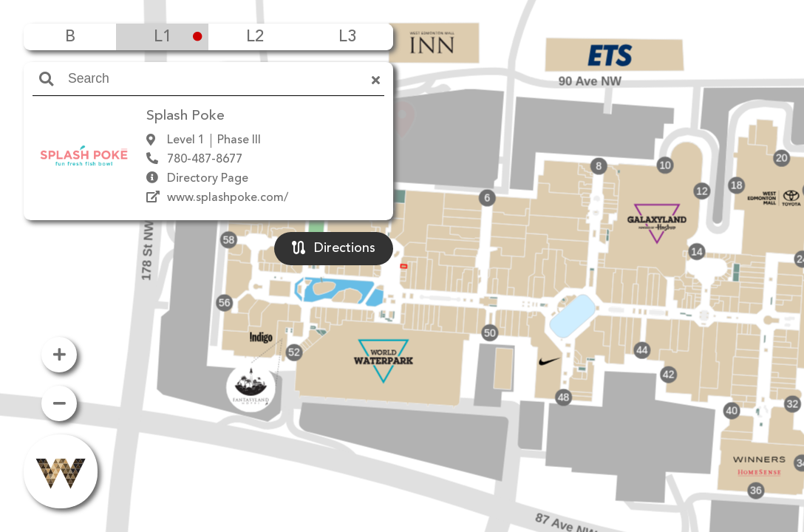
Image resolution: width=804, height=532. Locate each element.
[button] (402, 245)
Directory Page (208, 179)
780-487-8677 (205, 160)
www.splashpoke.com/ (228, 198)
